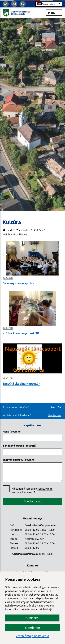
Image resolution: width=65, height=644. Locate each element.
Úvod (7, 230)
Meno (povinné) (12, 431)
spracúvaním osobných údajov (32, 490)
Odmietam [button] (33, 628)
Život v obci (23, 230)
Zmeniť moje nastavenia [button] (32, 636)
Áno (54, 407)
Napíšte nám (55, 415)
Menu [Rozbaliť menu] (54, 12)
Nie (60, 407)
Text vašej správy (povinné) (19, 460)
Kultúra (38, 230)
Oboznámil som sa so (32, 490)
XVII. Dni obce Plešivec (15, 234)
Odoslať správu (33, 501)
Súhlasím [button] (32, 618)
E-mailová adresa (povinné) (19, 446)
